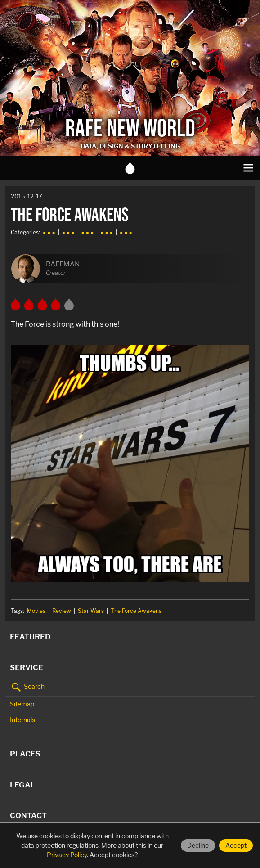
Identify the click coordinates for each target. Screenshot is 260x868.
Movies (36, 611)
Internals (22, 720)
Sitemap (22, 704)
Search (27, 687)
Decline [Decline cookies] (198, 845)
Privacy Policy (67, 855)
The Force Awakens (136, 611)
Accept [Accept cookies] (236, 845)
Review (62, 611)
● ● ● (49, 232)
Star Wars (91, 611)
